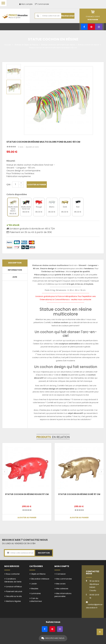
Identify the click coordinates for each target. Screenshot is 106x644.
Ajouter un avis (32, 147)
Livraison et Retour (14, 587)
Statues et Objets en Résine (26, 45)
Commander (42, 4)
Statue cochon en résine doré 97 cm (79, 494)
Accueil (8, 45)
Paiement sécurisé (14, 591)
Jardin (34, 584)
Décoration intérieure (40, 579)
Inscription (44, 553)
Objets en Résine (38, 574)
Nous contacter (13, 574)
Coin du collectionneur (36, 600)
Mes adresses (62, 589)
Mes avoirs (61, 584)
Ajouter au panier (37, 185)
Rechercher (68, 16)
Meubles (35, 589)
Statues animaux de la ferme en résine (58, 45)
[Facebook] (84, 27)
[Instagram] (99, 27)
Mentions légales (13, 601)
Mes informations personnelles (63, 595)
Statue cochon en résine (88, 45)
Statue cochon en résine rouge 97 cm (27, 494)
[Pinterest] (91, 27)
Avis (15, 277)
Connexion (61, 574)
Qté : (9, 184)
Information (15, 270)
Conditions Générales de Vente (13, 580)
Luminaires (36, 593)
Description (15, 263)
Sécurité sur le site (14, 596)
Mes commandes (64, 579)
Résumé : (11, 161)
